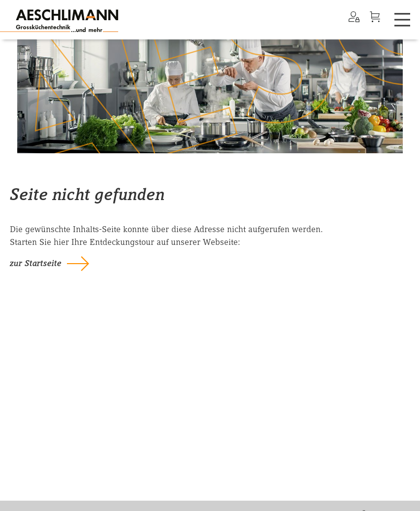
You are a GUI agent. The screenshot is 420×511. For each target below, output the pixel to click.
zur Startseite (36, 263)
